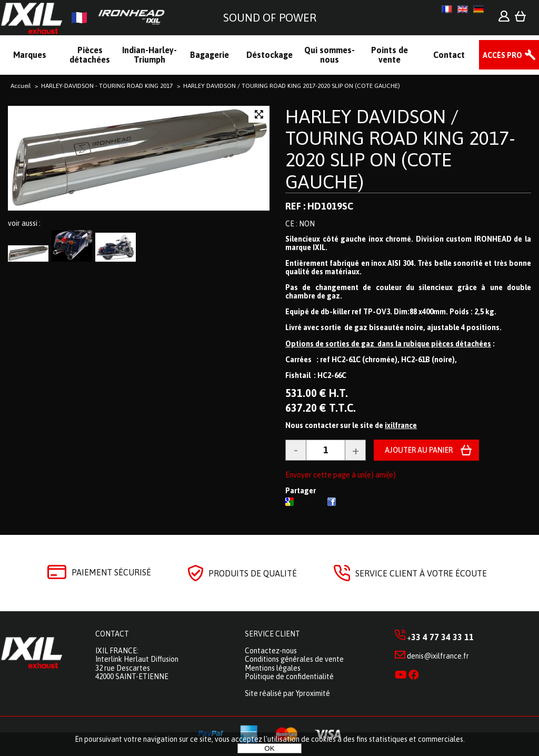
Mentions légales (273, 668)
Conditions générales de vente (294, 659)
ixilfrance (401, 425)
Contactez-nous (271, 651)
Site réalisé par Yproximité (287, 693)
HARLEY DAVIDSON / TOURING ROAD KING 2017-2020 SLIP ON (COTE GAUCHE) (400, 149)
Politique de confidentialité (289, 677)
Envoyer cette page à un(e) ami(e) (341, 475)
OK (269, 748)
